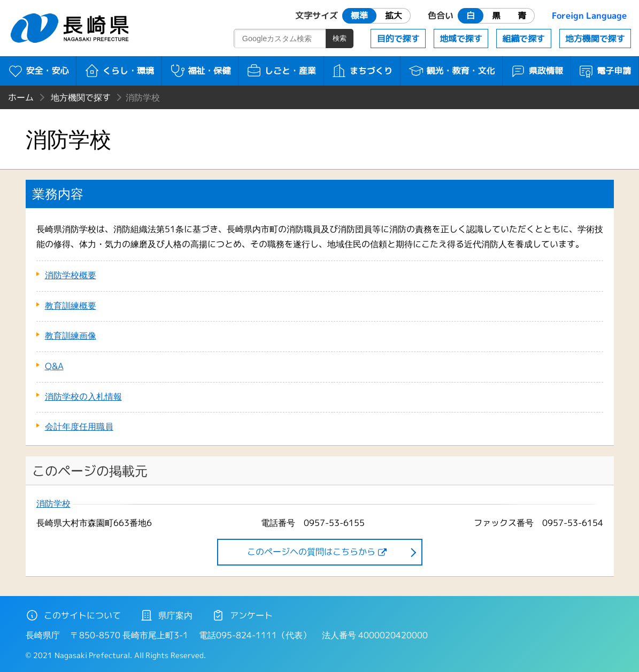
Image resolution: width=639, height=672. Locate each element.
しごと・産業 (281, 71)
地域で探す (461, 39)
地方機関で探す (595, 39)
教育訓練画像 (71, 335)
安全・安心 (38, 71)
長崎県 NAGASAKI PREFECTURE (71, 28)
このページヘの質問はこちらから (311, 552)
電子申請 (605, 71)
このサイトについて (73, 615)
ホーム (21, 97)
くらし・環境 (119, 71)
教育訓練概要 (71, 306)
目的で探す (398, 39)
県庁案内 (166, 615)
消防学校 (53, 504)
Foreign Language (589, 16)
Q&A (54, 366)
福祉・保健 (200, 71)
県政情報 (537, 71)
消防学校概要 (71, 275)
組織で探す (523, 39)
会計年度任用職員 (79, 426)
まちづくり (362, 71)
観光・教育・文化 (452, 71)
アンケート (242, 615)
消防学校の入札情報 (83, 396)
